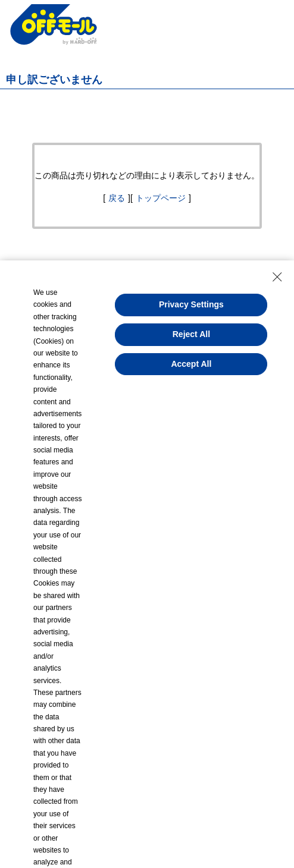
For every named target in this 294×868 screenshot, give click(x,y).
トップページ (161, 198)
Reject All (191, 334)
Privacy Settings (191, 304)
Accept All (191, 364)
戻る (117, 198)
